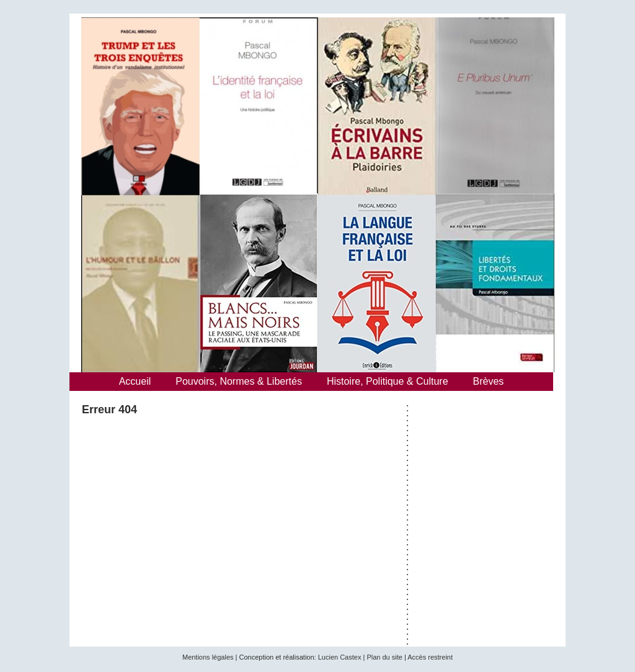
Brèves (489, 381)
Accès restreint (430, 657)
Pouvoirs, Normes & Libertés (239, 381)
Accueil (135, 381)
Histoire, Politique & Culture (388, 381)
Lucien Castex (340, 657)
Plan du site (384, 657)
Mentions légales (208, 657)
